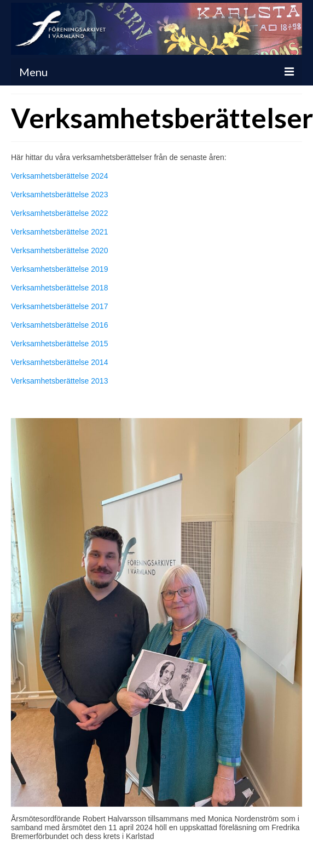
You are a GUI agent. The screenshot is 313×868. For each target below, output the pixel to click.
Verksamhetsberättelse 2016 (59, 325)
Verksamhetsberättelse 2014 (59, 362)
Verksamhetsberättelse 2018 (59, 288)
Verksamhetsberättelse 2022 (59, 213)
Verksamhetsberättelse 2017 (59, 306)
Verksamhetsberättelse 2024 (59, 176)
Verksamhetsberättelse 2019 (59, 269)
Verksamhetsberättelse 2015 (59, 344)
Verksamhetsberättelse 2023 (59, 195)
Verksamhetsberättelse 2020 (59, 250)
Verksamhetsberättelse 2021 (59, 232)
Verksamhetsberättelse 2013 (59, 381)
